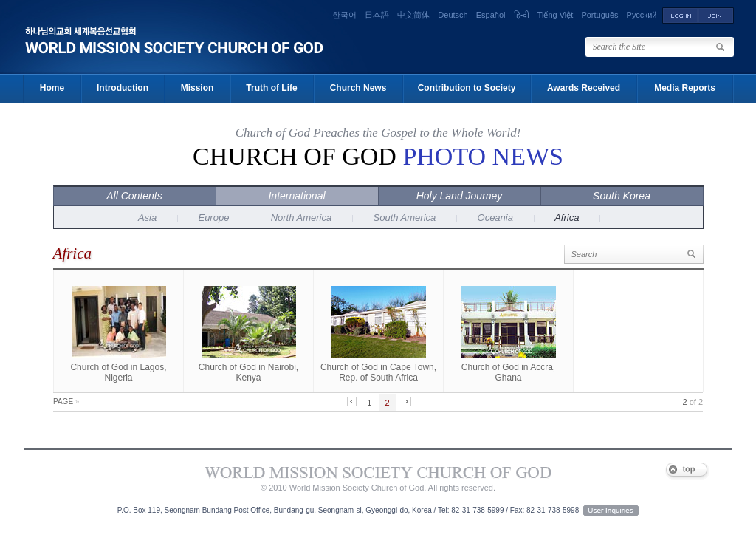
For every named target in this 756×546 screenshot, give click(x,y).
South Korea (622, 196)
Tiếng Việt (556, 15)
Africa (567, 218)
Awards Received (584, 88)
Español (491, 15)
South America (405, 218)
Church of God (378, 156)
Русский (642, 15)
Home (52, 88)
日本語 (377, 15)
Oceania (495, 218)
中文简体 (413, 15)
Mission (197, 88)
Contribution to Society (467, 88)
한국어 (344, 15)
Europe (213, 218)
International (296, 196)
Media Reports (685, 88)
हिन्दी (522, 15)
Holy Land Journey (460, 196)
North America (302, 218)
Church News (358, 88)
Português (599, 15)
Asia (147, 218)
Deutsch (453, 15)
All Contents (134, 196)
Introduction (123, 88)
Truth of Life (271, 88)
